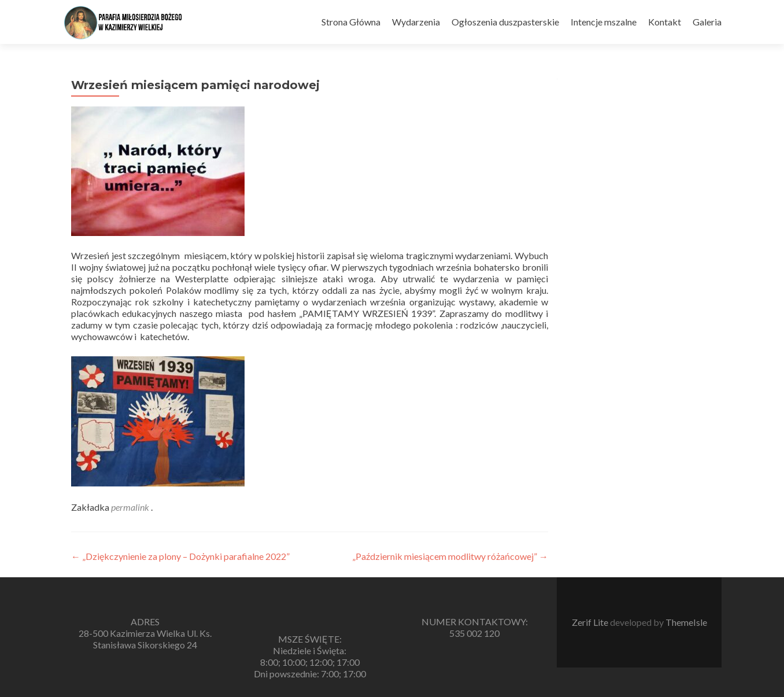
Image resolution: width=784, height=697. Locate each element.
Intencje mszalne (604, 22)
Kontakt (665, 22)
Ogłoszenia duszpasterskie (505, 22)
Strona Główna (351, 22)
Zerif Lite (591, 622)
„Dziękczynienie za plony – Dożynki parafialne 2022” (180, 556)
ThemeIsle (686, 622)
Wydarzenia (416, 22)
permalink (131, 507)
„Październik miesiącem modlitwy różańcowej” (450, 556)
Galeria (707, 22)
